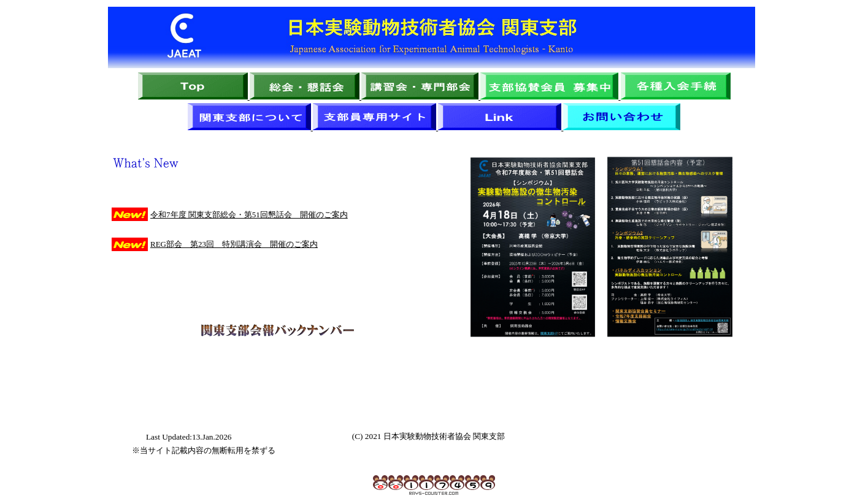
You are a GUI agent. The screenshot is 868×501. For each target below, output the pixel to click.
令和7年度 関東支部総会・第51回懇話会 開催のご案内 (249, 215)
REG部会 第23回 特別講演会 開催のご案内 (234, 244)
